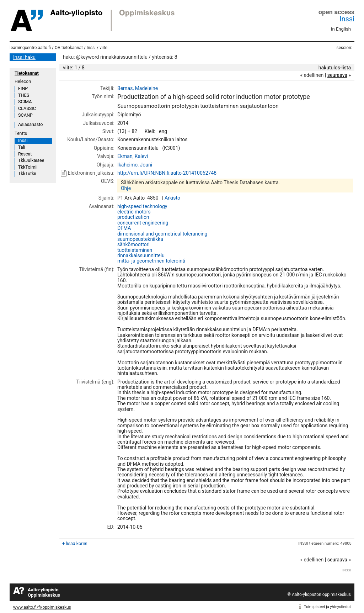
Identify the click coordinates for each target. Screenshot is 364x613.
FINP (23, 88)
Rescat (25, 154)
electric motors (134, 212)
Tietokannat (27, 73)
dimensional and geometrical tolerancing (162, 234)
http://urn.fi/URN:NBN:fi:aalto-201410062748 (167, 173)
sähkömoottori (133, 244)
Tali (22, 147)
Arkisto (172, 198)
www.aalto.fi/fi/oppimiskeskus (42, 607)
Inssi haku (24, 57)
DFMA (124, 228)
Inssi (347, 19)
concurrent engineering (143, 223)
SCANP (25, 115)
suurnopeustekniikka (140, 239)
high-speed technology (142, 206)
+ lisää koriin (75, 543)
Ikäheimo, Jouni (135, 165)
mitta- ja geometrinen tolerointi (151, 261)
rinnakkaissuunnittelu (141, 255)
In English (341, 29)
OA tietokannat (69, 48)
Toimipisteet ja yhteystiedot (327, 607)
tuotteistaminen (135, 250)
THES (24, 95)
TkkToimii (28, 167)
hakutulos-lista (335, 68)
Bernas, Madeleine (138, 88)
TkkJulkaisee (31, 160)
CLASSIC (27, 108)
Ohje (126, 188)
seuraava (337, 75)
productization (133, 217)
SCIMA (25, 102)
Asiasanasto (30, 124)
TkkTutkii (27, 173)
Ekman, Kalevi (133, 156)
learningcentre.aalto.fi (30, 48)
